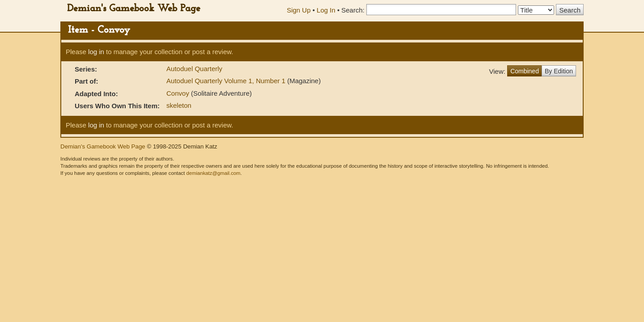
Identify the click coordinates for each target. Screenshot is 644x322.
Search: (353, 10)
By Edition (559, 71)
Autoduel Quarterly (194, 69)
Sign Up (299, 10)
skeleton (179, 105)
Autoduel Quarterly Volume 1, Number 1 (227, 81)
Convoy (179, 93)
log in (96, 52)
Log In (326, 10)
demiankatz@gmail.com (213, 173)
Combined (525, 71)
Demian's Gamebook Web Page (134, 9)
